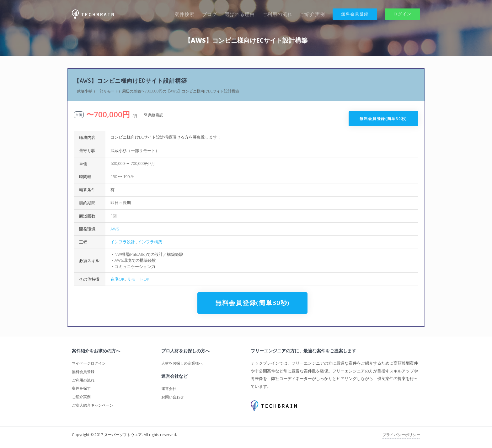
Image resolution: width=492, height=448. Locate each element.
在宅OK (117, 279)
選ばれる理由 (240, 14)
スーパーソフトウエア (123, 435)
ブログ (210, 14)
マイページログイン (89, 363)
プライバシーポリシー (401, 435)
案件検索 (184, 14)
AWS (115, 229)
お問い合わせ (173, 397)
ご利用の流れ (277, 14)
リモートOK (138, 279)
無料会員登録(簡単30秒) (383, 119)
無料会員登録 (355, 14)
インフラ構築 (150, 242)
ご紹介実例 (313, 14)
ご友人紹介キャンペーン (93, 405)
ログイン (402, 14)
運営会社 (169, 389)
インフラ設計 (123, 242)
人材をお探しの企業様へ (182, 363)
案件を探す (81, 388)
